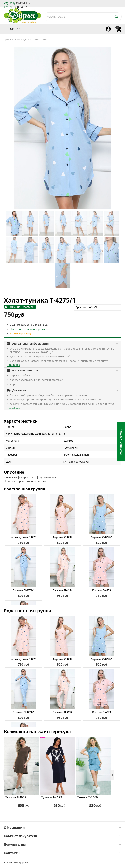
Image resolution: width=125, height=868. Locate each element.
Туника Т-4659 (16, 797)
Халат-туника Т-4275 (23, 537)
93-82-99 (15, 3)
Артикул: (81, 307)
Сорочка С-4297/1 (102, 537)
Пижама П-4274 (62, 590)
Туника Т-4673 (52, 797)
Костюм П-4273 (101, 590)
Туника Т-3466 (87, 797)
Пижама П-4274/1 (23, 590)
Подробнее (13, 365)
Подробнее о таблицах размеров (30, 329)
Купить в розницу (21, 333)
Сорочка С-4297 (62, 537)
